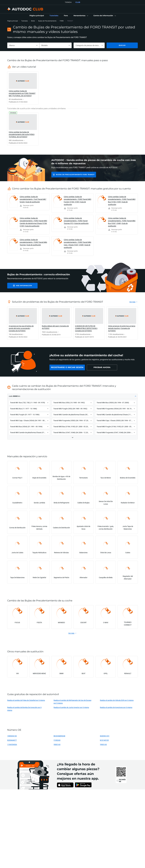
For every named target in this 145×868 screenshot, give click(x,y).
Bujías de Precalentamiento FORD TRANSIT (75, 175)
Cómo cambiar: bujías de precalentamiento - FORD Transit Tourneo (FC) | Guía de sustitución (76, 221)
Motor (33, 21)
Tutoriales (24, 21)
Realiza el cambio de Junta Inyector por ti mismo (71, 707)
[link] (37, 16)
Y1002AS (57, 740)
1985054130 (12, 736)
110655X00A (12, 744)
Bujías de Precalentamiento (47, 21)
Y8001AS (57, 744)
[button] (81, 16)
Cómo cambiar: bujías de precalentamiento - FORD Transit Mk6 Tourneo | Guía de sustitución (33, 242)
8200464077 (12, 740)
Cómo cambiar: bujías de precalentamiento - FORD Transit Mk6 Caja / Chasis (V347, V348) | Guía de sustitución (77, 244)
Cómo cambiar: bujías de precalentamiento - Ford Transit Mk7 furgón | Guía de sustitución (33, 199)
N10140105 (104, 740)
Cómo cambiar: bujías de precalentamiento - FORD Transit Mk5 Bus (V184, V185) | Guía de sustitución (122, 201)
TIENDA (68, 2)
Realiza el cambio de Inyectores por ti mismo (116, 707)
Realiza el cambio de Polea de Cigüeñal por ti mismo (26, 700)
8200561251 (105, 736)
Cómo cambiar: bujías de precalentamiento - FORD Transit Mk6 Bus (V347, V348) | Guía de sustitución (122, 222)
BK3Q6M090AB (59, 736)
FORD (62, 21)
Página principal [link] (13, 21)
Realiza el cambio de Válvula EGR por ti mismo (117, 700)
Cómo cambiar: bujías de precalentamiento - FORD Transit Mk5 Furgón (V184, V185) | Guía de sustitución (77, 201)
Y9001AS (103, 744)
